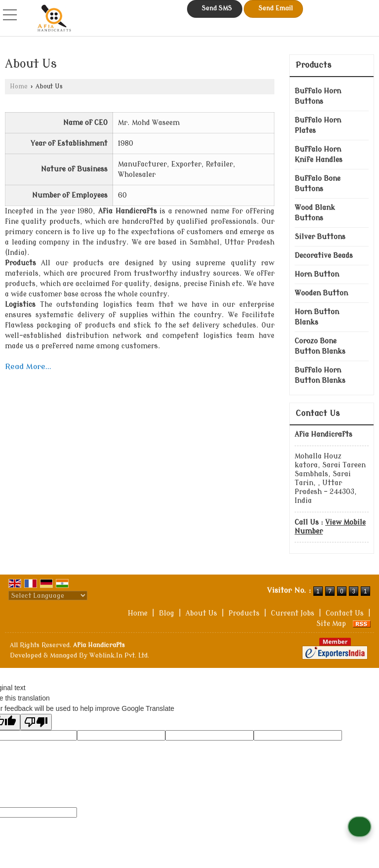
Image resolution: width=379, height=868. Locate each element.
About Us (201, 613)
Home (19, 86)
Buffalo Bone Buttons (318, 184)
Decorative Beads (324, 256)
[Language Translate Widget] (48, 596)
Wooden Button (321, 293)
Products (313, 65)
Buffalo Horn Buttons (318, 96)
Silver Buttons (320, 237)
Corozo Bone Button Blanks (320, 346)
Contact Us (345, 613)
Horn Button (317, 274)
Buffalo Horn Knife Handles (319, 155)
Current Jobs (293, 613)
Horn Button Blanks (317, 317)
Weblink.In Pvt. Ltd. (119, 656)
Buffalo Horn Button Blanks (320, 375)
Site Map (331, 624)
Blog (167, 613)
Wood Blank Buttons (315, 213)
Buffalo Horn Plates (318, 125)
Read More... (28, 367)
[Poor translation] (36, 722)
